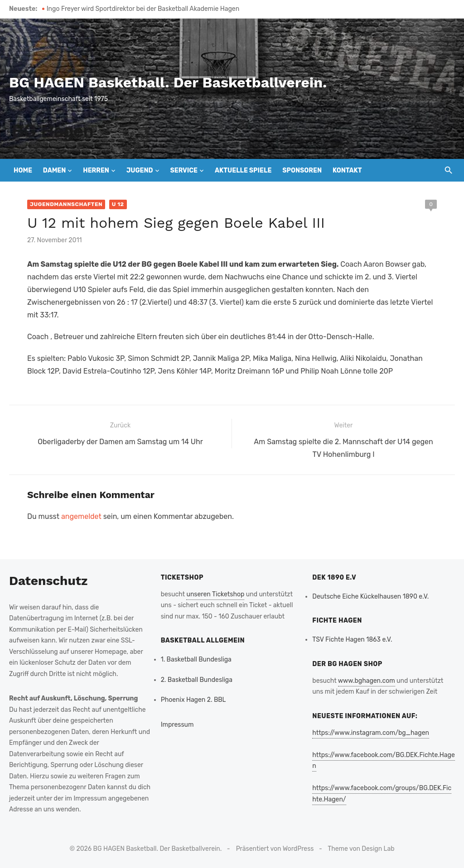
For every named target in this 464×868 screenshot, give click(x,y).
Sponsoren (302, 170)
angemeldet (81, 516)
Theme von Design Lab (361, 849)
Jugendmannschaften (66, 204)
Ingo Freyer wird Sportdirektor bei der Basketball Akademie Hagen (143, 9)
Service (184, 170)
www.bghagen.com (367, 681)
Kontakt (347, 170)
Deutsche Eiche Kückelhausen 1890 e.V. (370, 597)
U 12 (118, 204)
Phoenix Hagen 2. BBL (193, 700)
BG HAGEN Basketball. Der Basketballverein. (168, 82)
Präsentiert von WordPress (275, 849)
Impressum (177, 725)
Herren (96, 170)
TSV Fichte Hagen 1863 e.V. (352, 640)
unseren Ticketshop (215, 594)
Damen (54, 170)
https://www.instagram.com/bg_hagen (371, 733)
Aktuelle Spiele (243, 170)
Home (23, 170)
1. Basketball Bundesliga (196, 659)
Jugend (140, 170)
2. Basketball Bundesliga (197, 680)
